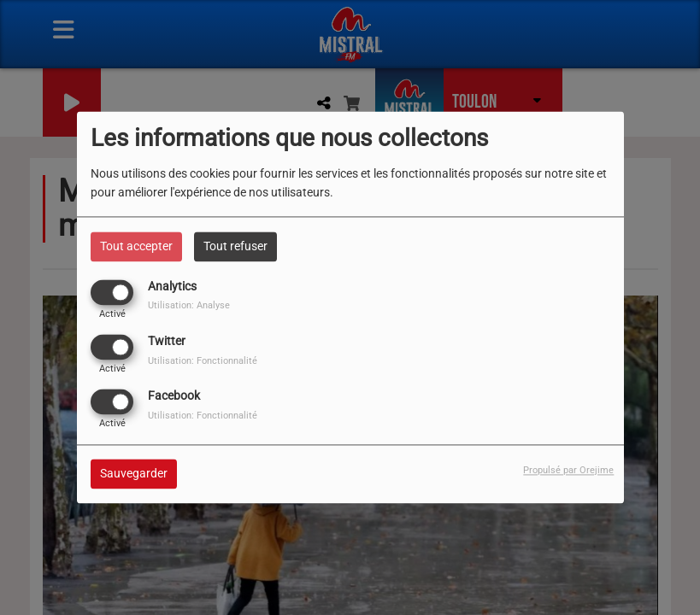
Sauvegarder (134, 474)
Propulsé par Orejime (568, 471)
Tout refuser (235, 246)
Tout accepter (136, 246)
